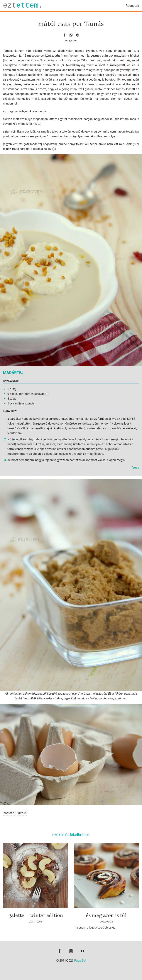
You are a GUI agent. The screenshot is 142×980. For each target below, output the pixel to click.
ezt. (23, 6)
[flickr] (82, 951)
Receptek (132, 6)
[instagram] (71, 951)
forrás (135, 468)
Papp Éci (80, 961)
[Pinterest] (78, 35)
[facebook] (64, 35)
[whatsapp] (71, 35)
